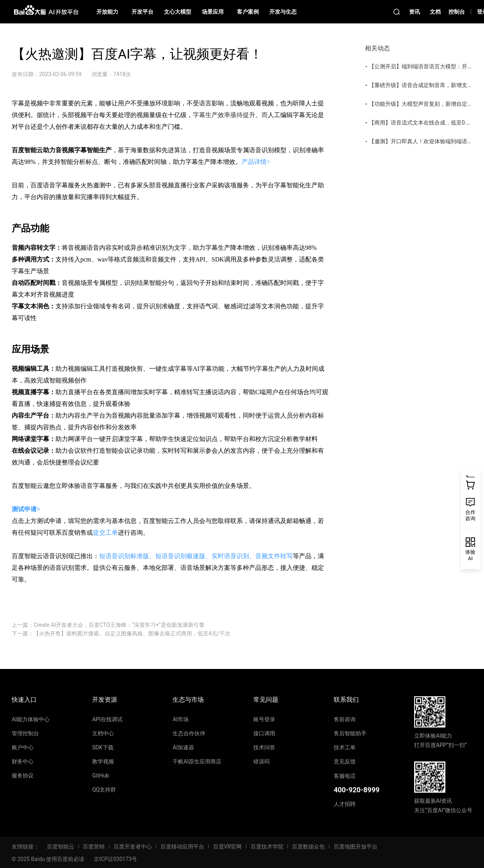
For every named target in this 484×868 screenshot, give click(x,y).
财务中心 (23, 761)
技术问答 (264, 747)
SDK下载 (103, 747)
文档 (435, 12)
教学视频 (103, 761)
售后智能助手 (350, 733)
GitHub (101, 776)
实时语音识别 (230, 556)
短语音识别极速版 (180, 556)
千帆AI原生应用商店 (197, 761)
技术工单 (345, 747)
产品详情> (256, 162)
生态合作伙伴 (189, 733)
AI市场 (181, 719)
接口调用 (264, 733)
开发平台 (142, 12)
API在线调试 (107, 719)
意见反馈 (345, 761)
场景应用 (213, 12)
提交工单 (105, 533)
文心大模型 (178, 12)
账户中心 (23, 747)
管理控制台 (25, 733)
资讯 (415, 12)
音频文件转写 (274, 556)
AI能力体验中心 (31, 719)
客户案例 (248, 12)
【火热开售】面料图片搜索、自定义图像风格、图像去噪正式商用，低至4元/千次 (132, 633)
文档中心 (103, 733)
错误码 (262, 761)
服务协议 (23, 776)
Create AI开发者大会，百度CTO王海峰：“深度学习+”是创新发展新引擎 (119, 625)
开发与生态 (283, 12)
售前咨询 (345, 719)
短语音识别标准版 (124, 556)
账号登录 (264, 719)
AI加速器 (183, 747)
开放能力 (107, 12)
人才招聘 (345, 804)
